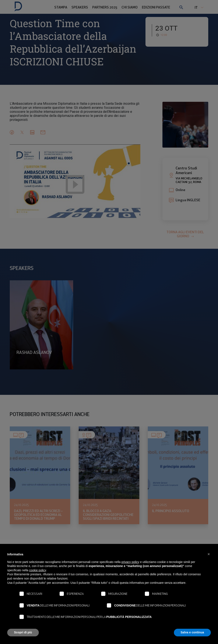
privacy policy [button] (130, 562)
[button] (209, 554)
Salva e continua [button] (192, 632)
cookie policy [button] (38, 570)
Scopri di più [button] (23, 632)
